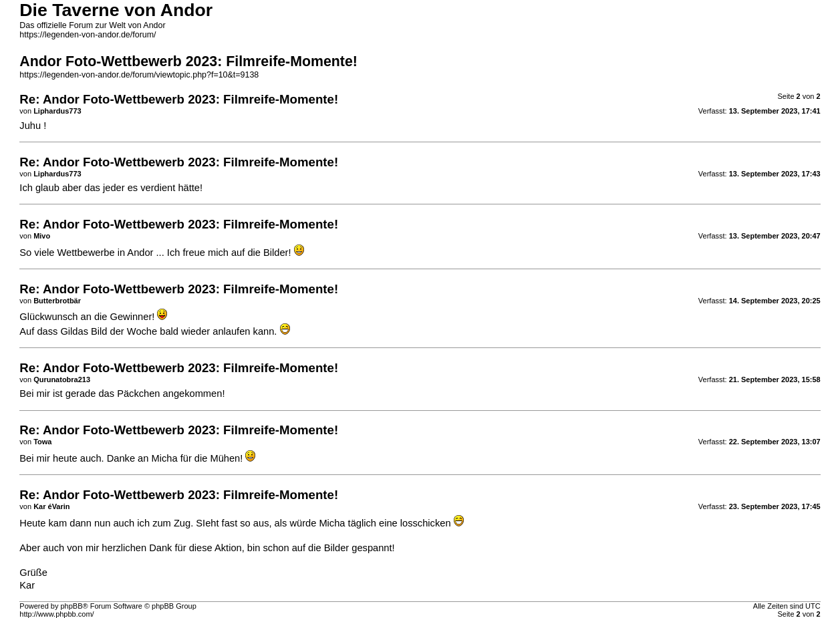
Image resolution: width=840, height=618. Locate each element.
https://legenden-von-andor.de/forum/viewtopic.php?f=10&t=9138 (139, 75)
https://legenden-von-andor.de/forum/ (88, 35)
